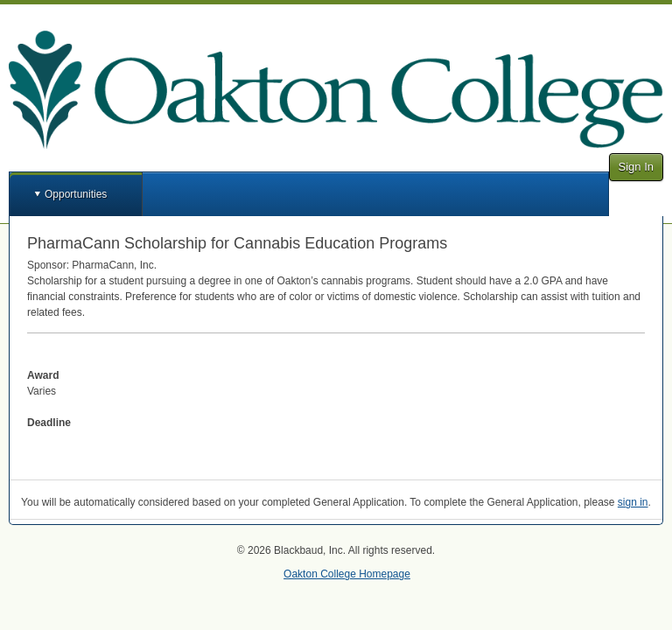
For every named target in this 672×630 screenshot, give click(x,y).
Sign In (636, 167)
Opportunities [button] (76, 194)
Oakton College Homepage (347, 574)
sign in (633, 502)
